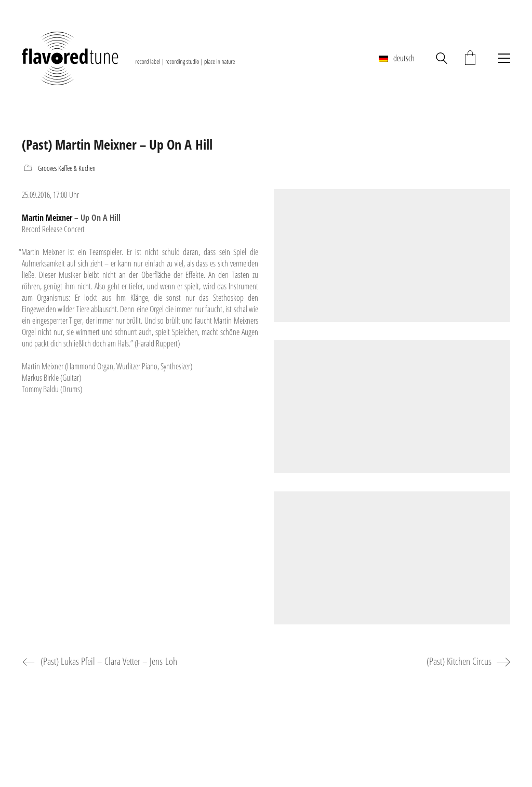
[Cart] (470, 58)
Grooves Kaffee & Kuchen (67, 168)
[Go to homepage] (128, 58)
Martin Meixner (47, 218)
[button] (502, 58)
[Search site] (442, 59)
